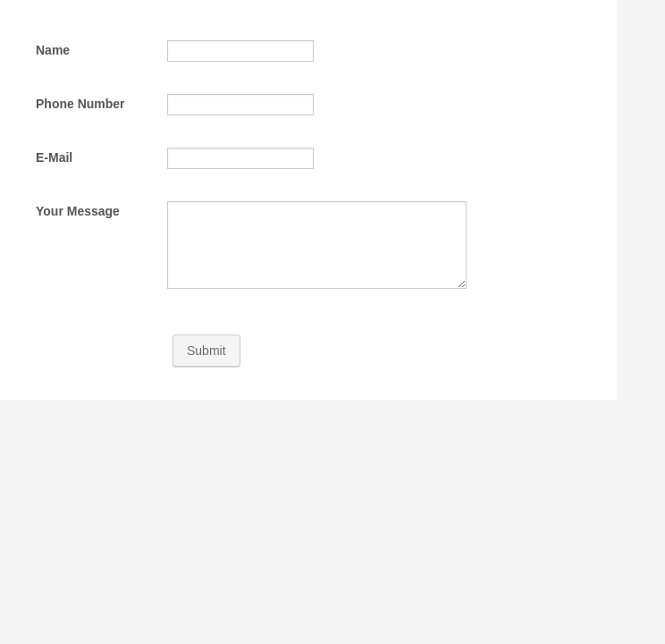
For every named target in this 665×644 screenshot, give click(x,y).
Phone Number (80, 104)
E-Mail (54, 157)
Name (53, 50)
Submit (206, 351)
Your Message (78, 211)
